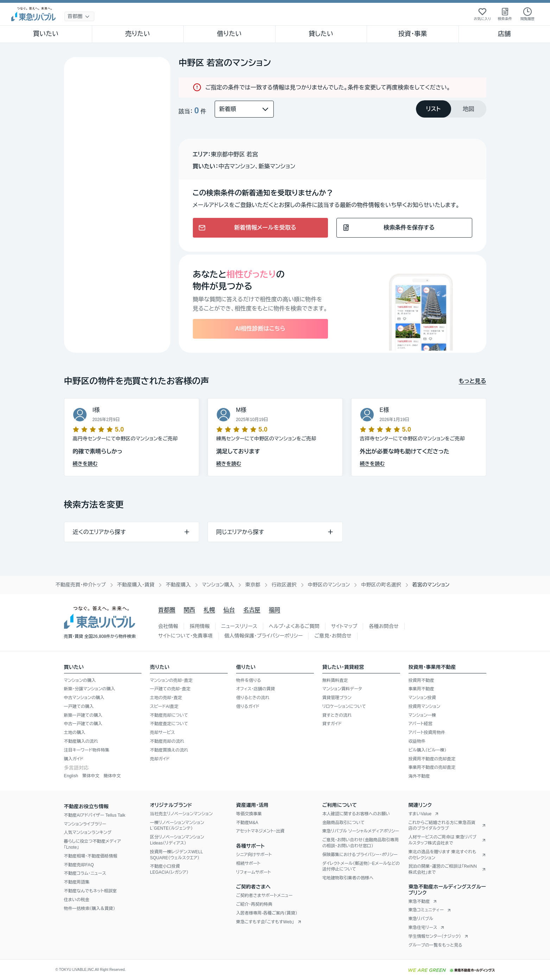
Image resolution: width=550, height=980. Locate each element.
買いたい (46, 34)
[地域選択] (79, 16)
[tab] (434, 109)
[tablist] (451, 109)
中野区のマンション (329, 585)
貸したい (321, 34)
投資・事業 (413, 34)
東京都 (253, 585)
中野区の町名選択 (381, 585)
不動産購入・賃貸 (136, 585)
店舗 (504, 34)
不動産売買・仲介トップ (81, 585)
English (71, 776)
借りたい (229, 34)
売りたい (138, 34)
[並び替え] (244, 109)
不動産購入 (178, 585)
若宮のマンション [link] (431, 585)
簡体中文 (112, 776)
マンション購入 (218, 585)
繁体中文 (91, 776)
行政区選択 (284, 585)
